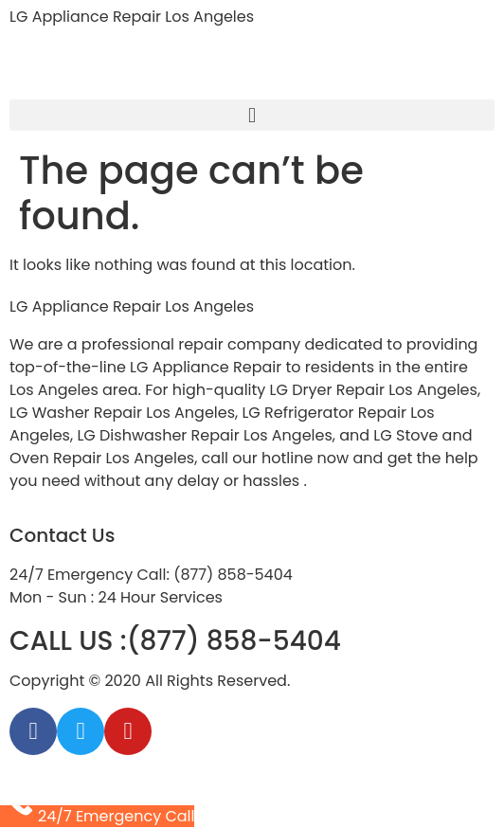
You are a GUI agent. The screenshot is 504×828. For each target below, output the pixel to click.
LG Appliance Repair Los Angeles (132, 17)
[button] (252, 115)
